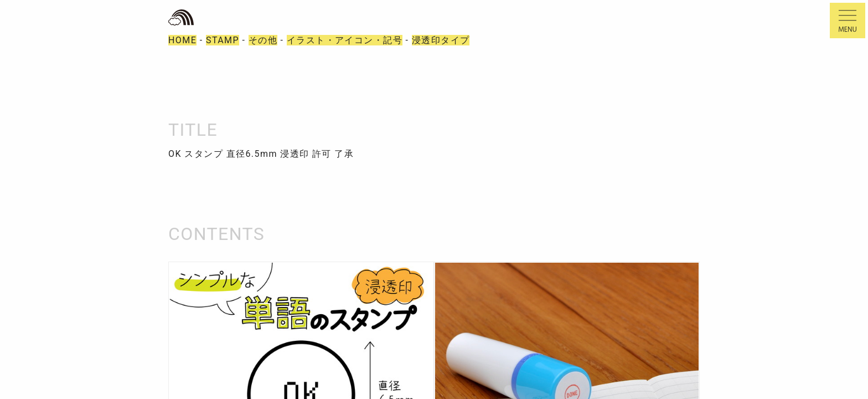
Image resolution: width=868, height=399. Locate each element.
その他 (263, 40)
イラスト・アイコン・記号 (345, 40)
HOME (182, 40)
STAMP (223, 40)
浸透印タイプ (441, 40)
